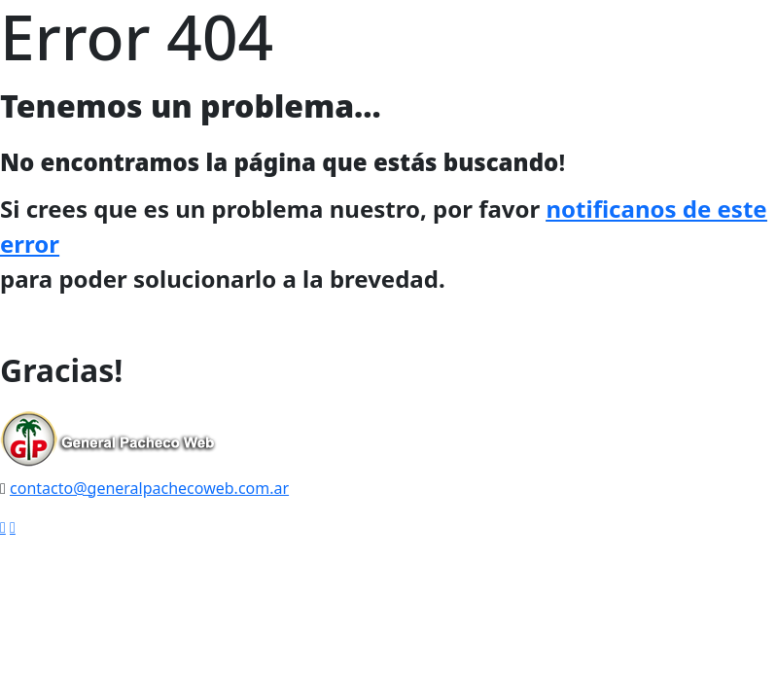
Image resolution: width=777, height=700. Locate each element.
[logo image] (109, 441)
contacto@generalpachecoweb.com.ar (149, 488)
